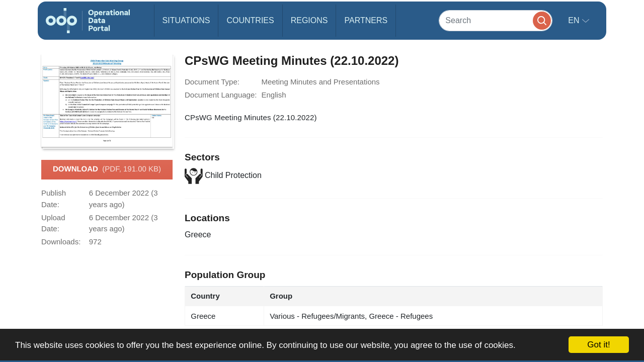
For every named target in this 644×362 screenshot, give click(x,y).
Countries (250, 20)
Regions (309, 20)
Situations (186, 20)
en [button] (575, 20)
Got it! (598, 345)
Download (107, 169)
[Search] (496, 20)
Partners (366, 20)
